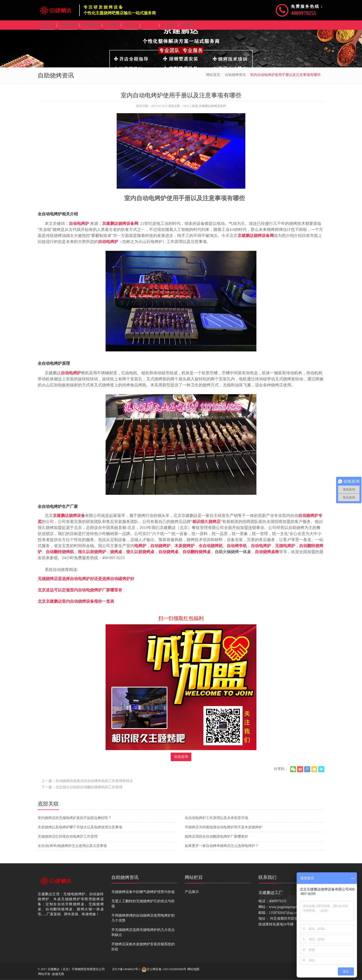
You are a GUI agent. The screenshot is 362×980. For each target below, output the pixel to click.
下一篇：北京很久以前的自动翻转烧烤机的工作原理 (82, 791)
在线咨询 (181, 760)
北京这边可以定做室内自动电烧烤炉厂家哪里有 (80, 594)
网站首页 (213, 78)
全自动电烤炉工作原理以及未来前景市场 (216, 821)
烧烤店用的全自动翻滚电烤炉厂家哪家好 (216, 840)
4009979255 (303, 13)
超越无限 (58, 974)
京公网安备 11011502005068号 (164, 969)
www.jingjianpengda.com (287, 910)
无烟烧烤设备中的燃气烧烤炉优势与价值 (143, 895)
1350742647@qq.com (285, 916)
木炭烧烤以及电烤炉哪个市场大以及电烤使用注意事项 (80, 831)
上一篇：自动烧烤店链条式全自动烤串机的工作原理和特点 (87, 784)
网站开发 (44, 974)
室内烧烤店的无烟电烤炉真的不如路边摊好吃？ (75, 821)
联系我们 (267, 881)
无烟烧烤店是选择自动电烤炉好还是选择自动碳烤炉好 (86, 582)
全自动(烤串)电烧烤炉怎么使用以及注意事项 (72, 849)
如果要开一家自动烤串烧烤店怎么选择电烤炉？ (222, 849)
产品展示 (192, 895)
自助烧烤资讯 (235, 78)
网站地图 (193, 969)
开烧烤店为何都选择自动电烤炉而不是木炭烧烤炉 (223, 831)
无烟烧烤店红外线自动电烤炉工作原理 (68, 840)
